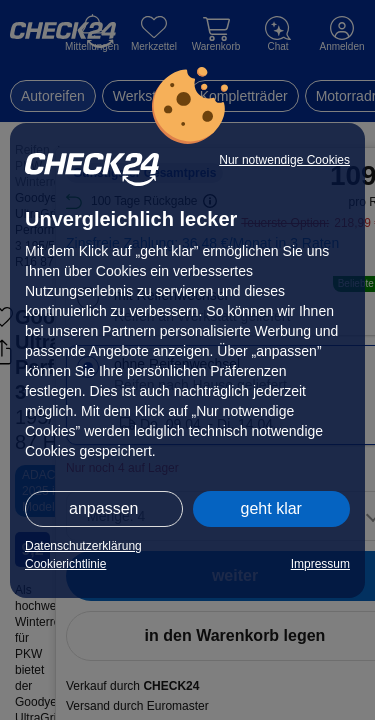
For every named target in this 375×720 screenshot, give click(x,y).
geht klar (271, 508)
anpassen (103, 508)
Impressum (320, 564)
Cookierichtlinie (65, 564)
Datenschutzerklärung (83, 546)
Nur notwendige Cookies (284, 160)
